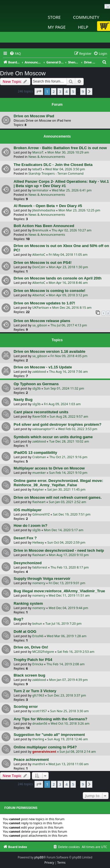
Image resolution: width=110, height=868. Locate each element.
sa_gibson (40, 325)
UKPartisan (41, 307)
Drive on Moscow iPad (34, 116)
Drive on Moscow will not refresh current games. (58, 497)
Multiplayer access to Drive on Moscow (49, 468)
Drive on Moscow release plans (42, 321)
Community (86, 17)
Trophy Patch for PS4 (33, 660)
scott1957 (40, 711)
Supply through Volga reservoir (42, 579)
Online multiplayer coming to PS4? (45, 747)
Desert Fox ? (25, 538)
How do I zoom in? (30, 526)
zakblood (39, 371)
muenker (39, 473)
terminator (41, 190)
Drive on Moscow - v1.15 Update (43, 367)
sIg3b (37, 388)
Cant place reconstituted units (41, 412)
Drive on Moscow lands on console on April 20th (58, 278)
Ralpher (38, 489)
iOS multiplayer (28, 510)
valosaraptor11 (44, 429)
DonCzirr (39, 267)
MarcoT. (38, 152)
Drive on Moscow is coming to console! (49, 291)
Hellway (38, 542)
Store (54, 17)
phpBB (39, 857)
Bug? (19, 619)
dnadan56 (40, 723)
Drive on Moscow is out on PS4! (43, 263)
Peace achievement (31, 760)
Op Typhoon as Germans (36, 384)
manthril (39, 764)
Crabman (39, 457)
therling (38, 739)
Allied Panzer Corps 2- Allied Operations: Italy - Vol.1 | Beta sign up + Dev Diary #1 (61, 184)
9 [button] (83, 92)
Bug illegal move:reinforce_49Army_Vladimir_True (59, 591)
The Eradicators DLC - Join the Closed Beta (53, 165)
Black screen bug (29, 675)
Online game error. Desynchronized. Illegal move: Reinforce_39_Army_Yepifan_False (58, 483)
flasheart (39, 502)
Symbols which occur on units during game (53, 437)
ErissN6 (38, 636)
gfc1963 (38, 695)
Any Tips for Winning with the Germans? (51, 719)
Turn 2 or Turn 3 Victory (35, 691)
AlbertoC (39, 254)
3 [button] (60, 92)
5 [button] (73, 92)
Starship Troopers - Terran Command (56, 173)
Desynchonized (28, 563)
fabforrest (40, 567)
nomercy (39, 583)
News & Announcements (47, 157)
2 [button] (54, 92)
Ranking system (28, 603)
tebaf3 (37, 169)
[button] (39, 92)
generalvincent (44, 751)
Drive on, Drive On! (31, 647)
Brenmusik (41, 230)
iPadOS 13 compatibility (35, 453)
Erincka (38, 664)
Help (83, 27)
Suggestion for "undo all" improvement (49, 735)
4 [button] (66, 92)
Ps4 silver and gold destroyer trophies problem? (57, 424)
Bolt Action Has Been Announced (44, 226)
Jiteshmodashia (44, 210)
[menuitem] (15, 54)
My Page (57, 27)
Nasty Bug (23, 400)
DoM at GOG (25, 632)
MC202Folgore (43, 652)
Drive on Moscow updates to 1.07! (44, 303)
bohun (37, 623)
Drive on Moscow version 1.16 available (49, 351)
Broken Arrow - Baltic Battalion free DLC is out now (60, 148)
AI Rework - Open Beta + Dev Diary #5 (48, 206)
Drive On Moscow (23, 73)
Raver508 (39, 416)
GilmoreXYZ (41, 514)
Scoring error (26, 707)
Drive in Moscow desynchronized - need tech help (59, 550)
